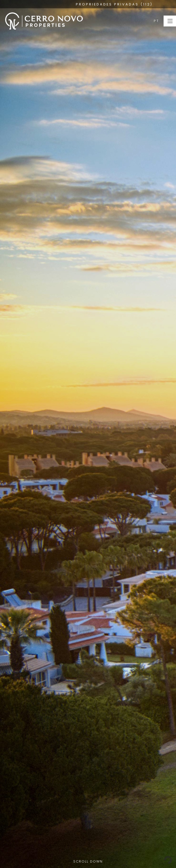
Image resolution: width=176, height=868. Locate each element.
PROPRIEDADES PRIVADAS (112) (114, 4)
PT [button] (157, 21)
